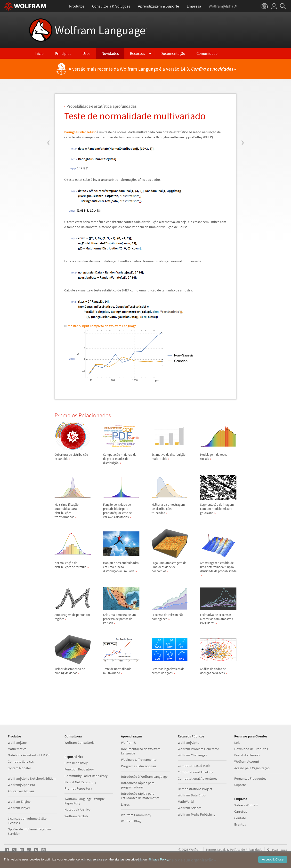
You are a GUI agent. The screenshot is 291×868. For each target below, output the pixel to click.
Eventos (240, 824)
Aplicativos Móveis (21, 791)
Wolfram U (129, 743)
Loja (237, 743)
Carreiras (241, 811)
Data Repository (76, 763)
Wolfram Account (247, 761)
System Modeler (19, 768)
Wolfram (195, 850)
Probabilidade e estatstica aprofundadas (101, 106)
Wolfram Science (190, 808)
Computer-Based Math (194, 766)
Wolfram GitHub (76, 816)
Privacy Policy (158, 861)
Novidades (110, 53)
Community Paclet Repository (86, 776)
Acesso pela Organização (252, 768)
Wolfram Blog (131, 821)
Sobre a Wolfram (246, 805)
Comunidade (207, 53)
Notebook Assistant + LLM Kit (29, 755)
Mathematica (17, 749)
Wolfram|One (17, 743)
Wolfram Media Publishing (197, 814)
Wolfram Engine (19, 802)
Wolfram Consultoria (80, 743)
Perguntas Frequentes (250, 778)
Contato (240, 818)
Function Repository (79, 769)
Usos (86, 53)
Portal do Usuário (247, 755)
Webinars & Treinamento (139, 760)
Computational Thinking (195, 772)
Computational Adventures (198, 778)
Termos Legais (216, 850)
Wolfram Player (19, 808)
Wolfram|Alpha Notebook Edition (32, 778)
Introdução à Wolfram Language (144, 777)
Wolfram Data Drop (192, 795)
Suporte (240, 785)
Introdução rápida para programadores (138, 785)
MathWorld (186, 802)
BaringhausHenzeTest (80, 132)
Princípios (63, 53)
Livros (125, 804)
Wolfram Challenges (192, 755)
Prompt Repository (78, 788)
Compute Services (21, 761)
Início (39, 53)
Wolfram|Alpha (189, 743)
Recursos (137, 53)
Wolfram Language (101, 30)
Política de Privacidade (246, 850)
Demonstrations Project (195, 789)
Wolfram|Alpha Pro (21, 785)
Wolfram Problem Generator (198, 749)
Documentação (173, 53)
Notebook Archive (77, 810)
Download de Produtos (251, 749)
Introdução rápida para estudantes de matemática (140, 796)
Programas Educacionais (139, 766)
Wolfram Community (136, 815)
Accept (273, 861)
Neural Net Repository (81, 782)
